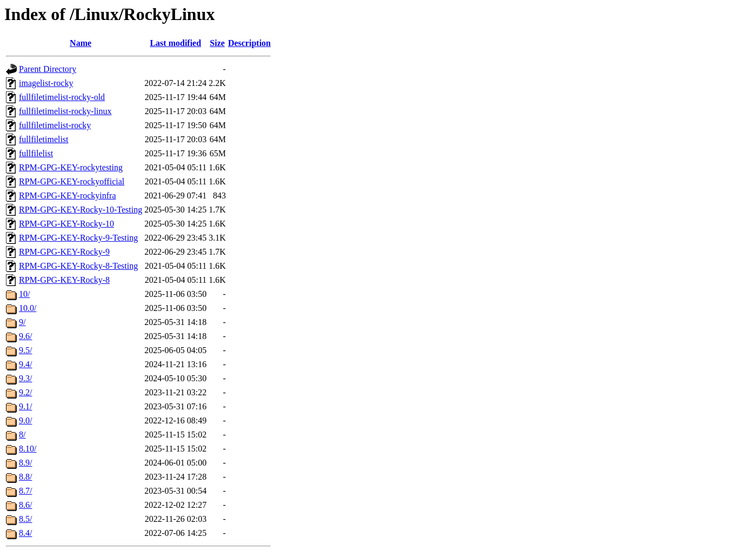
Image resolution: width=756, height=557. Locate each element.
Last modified (175, 43)
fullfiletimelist (44, 139)
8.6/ (25, 505)
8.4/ (25, 533)
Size (217, 43)
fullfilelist (36, 153)
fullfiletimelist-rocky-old (62, 97)
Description (249, 43)
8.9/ (25, 463)
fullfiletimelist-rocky (55, 125)
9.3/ (25, 378)
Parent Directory (48, 69)
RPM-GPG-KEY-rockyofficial (72, 181)
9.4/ (25, 364)
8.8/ (25, 477)
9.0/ (25, 420)
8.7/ (25, 491)
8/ (22, 435)
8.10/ (28, 449)
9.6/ (25, 336)
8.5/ (25, 519)
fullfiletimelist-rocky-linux (65, 111)
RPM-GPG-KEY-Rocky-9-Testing (78, 238)
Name (81, 43)
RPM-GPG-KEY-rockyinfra (68, 195)
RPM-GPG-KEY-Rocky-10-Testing (81, 210)
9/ (22, 322)
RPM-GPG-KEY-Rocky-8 (64, 280)
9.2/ (25, 392)
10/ (24, 294)
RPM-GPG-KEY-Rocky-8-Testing (78, 266)
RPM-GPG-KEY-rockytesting (71, 167)
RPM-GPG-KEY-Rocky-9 (64, 252)
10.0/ (28, 308)
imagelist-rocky (46, 83)
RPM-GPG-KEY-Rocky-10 (66, 224)
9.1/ (25, 406)
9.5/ (25, 350)
